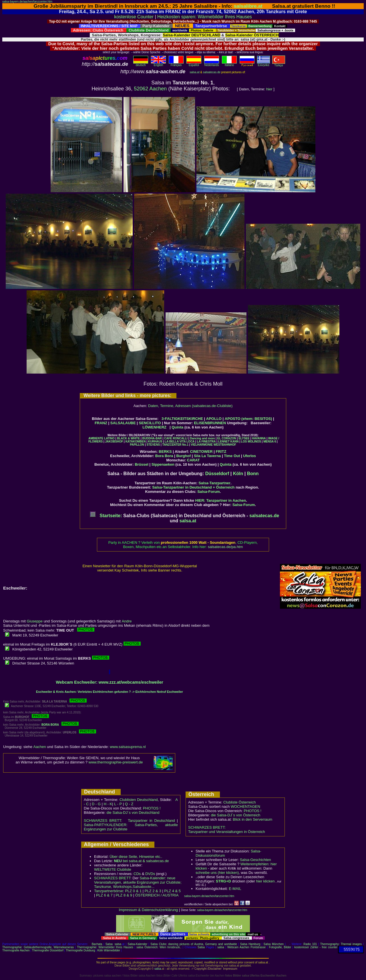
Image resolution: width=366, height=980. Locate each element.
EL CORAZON (227, 438)
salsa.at (194, 72)
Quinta (177, 427)
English (158, 64)
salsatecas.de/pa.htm (225, 547)
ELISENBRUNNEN (210, 423)
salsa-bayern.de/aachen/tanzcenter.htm (27, 2)
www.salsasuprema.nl (128, 747)
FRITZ (221, 452)
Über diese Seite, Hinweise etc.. (136, 857)
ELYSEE (244, 438)
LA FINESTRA (206, 442)
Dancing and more (202, 438)
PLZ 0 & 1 (133, 891)
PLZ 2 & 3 (153, 891)
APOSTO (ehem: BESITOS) (248, 419)
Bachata (97, 944)
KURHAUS (155, 442)
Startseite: (106, 516)
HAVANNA (259, 438)
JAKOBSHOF (114, 442)
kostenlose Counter (134, 17)
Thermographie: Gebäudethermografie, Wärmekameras (38, 947)
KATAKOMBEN (136, 442)
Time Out (232, 456)
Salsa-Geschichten (255, 860)
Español (194, 64)
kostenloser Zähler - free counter (316, 947)
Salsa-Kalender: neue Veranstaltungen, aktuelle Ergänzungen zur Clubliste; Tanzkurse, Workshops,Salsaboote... (138, 882)
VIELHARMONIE (202, 445)
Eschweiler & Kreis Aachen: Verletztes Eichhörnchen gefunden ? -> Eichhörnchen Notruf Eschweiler (110, 692)
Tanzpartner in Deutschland (151, 821)
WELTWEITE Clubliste (113, 869)
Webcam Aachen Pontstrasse (246, 947)
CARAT (193, 460)
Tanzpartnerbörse (109, 891)
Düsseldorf (217, 474)
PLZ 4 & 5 (172, 891)
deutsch (141, 64)
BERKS (165, 452)
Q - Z (129, 804)
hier (269, 89)
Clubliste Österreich (239, 802)
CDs (137, 874)
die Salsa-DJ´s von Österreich (236, 815)
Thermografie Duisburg (80, 950)
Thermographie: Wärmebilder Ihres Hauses (105, 947)
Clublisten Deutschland (139, 800)
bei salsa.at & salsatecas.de (141, 861)
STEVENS (153, 445)
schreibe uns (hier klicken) (217, 873)
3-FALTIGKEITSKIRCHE (182, 419)
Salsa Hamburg (250, 944)
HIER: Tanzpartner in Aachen (221, 500)
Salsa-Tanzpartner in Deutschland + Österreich (193, 487)
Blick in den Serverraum (252, 819)
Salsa (109, 944)
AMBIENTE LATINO (101, 438)
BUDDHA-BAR (152, 438)
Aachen (40, 747)
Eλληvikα (263, 64)
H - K (108, 804)
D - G (96, 804)
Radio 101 (310, 944)
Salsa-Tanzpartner (214, 483)
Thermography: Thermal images (341, 944)
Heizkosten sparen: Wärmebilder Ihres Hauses (205, 17)
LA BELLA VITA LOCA (180, 442)
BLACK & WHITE (128, 438)
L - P (118, 804)
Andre (127, 621)
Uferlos (249, 456)
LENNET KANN (228, 442)
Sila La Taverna (207, 456)
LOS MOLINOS (251, 442)
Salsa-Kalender (138, 944)
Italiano (229, 64)
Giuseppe (35, 621)
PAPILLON (137, 445)
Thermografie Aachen (16, 950)
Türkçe (279, 64)
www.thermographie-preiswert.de (116, 762)
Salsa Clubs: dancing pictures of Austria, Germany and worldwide (194, 944)
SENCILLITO (150, 423)
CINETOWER (201, 452)
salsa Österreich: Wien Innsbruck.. (159, 947)
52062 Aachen (150, 89)
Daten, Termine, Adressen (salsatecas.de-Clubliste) (190, 406)
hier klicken (265, 881)
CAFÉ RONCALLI (176, 438)
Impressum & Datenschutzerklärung (148, 910)
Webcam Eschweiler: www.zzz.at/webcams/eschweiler (110, 682)
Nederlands (212, 64)
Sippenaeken (163, 464)
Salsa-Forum (209, 492)
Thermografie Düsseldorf (48, 950)
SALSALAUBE (123, 423)
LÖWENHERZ (154, 427)
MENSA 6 (270, 442)
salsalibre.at (248, 6)
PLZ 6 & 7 (104, 895)
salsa (118, 944)
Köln (238, 474)
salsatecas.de (212, 72)
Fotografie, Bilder (280, 947)
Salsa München (274, 944)
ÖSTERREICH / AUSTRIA (157, 895)
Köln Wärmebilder (109, 950)
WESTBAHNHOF (225, 445)
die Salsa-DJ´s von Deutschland (133, 813)
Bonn (253, 474)
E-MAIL (235, 889)
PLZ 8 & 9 (124, 895)
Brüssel (142, 464)
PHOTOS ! (152, 808)
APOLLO (214, 419)
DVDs (150, 874)
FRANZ (101, 423)
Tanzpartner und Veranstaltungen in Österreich (227, 832)
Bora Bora (164, 456)
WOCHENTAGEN (245, 807)
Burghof (183, 456)
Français (176, 64)
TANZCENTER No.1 (175, 445)
